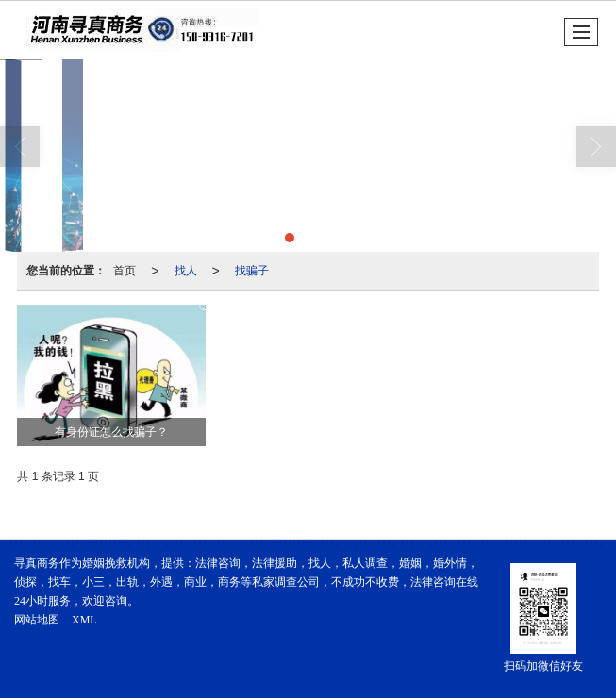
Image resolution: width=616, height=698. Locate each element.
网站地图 (37, 620)
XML (84, 620)
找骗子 (252, 271)
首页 (125, 271)
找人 (186, 271)
